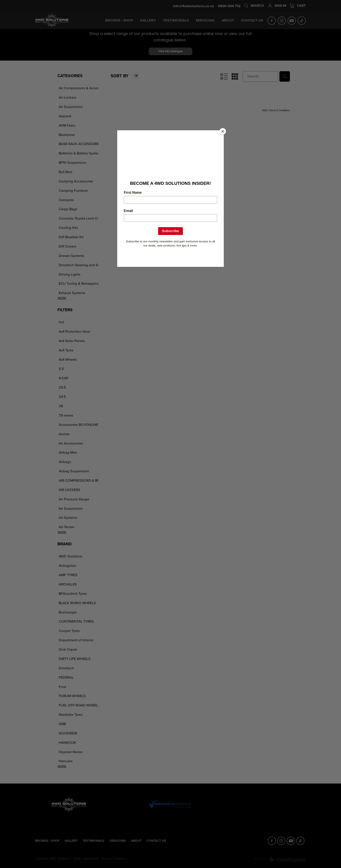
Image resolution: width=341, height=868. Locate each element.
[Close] (223, 131)
